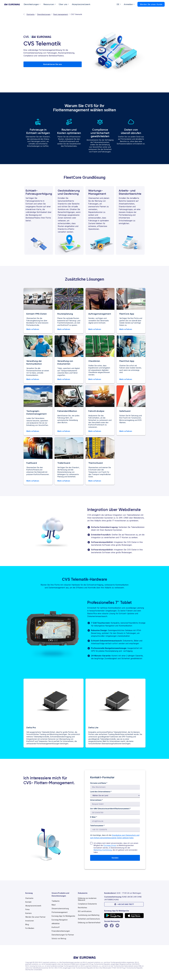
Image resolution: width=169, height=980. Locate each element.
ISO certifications (85, 911)
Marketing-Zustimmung (103, 850)
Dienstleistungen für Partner (63, 935)
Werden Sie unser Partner (35, 917)
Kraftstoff (56, 927)
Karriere (28, 913)
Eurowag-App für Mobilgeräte (63, 916)
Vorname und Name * (99, 783)
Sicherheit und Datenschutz (89, 919)
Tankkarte (56, 901)
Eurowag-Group (110, 845)
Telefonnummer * (97, 826)
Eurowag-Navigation (60, 920)
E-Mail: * (94, 817)
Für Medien (30, 928)
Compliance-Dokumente (87, 904)
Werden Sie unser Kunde (151, 4)
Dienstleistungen (44, 14)
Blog (27, 924)
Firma (27, 909)
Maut (54, 905)
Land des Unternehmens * (101, 792)
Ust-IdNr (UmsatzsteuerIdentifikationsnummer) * (110, 809)
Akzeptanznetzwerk (33, 906)
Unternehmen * (96, 800)
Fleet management (61, 14)
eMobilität (56, 924)
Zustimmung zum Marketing (89, 915)
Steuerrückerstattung (60, 909)
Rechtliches (83, 908)
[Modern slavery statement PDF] (90, 899)
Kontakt (28, 902)
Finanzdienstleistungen (61, 931)
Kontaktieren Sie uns (53, 64)
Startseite (31, 14)
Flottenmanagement (60, 912)
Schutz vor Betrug (59, 939)
